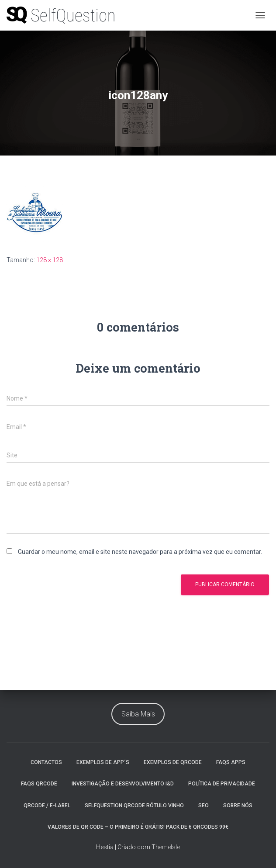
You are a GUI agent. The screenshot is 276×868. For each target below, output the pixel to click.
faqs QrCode (39, 784)
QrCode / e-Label (47, 806)
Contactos (46, 762)
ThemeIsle (166, 847)
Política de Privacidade (222, 784)
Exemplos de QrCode (173, 762)
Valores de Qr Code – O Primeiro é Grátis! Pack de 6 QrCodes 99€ (138, 827)
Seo (204, 806)
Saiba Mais (138, 714)
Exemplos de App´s (103, 762)
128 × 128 (50, 260)
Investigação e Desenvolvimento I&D (123, 784)
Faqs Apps (231, 762)
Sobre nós (238, 806)
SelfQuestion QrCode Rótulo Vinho (134, 806)
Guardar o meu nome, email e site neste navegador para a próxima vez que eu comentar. (140, 552)
